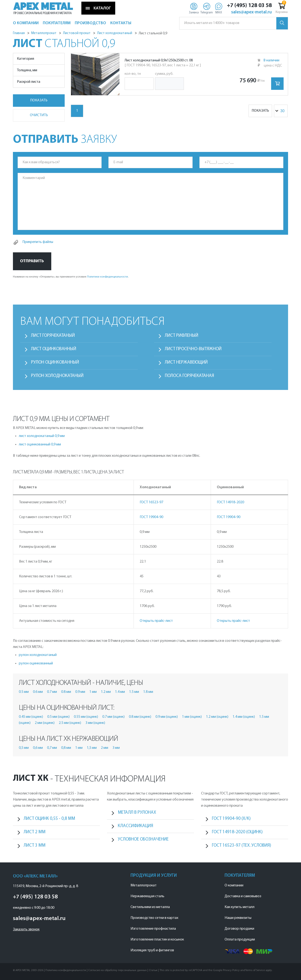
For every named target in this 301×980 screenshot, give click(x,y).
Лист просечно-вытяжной (193, 349)
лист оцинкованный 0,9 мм (40, 444)
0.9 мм (80, 692)
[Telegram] (207, 8)
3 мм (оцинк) (95, 723)
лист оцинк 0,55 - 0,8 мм (49, 819)
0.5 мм (24, 692)
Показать (39, 100)
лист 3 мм (35, 846)
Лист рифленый (182, 336)
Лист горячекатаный (53, 336)
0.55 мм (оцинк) (86, 717)
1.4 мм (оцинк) (244, 717)
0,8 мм (66, 748)
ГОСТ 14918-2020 (230, 502)
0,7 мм (52, 748)
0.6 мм (38, 692)
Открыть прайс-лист (156, 621)
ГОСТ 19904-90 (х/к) (231, 819)
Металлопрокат (144, 885)
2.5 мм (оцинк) (70, 723)
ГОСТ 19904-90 (151, 517)
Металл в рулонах (137, 813)
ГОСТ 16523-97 (151, 502)
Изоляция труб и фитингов (152, 950)
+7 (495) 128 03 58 (249, 6)
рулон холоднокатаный (38, 655)
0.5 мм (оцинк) (58, 717)
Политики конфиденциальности (107, 277)
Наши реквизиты (238, 918)
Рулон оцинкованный (55, 363)
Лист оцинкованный (54, 349)
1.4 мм (120, 692)
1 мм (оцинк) (192, 717)
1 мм (93, 692)
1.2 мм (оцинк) (217, 717)
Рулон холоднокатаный (57, 376)
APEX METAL (43, 7)
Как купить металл (240, 907)
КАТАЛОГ (98, 8)
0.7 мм (52, 692)
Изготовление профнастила (153, 929)
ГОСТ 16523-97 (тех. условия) (242, 846)
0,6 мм (38, 748)
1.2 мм (106, 692)
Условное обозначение (143, 839)
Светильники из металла (150, 907)
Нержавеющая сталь (147, 896)
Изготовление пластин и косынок (157, 940)
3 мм (116, 748)
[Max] (219, 8)
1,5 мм (92, 748)
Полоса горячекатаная (189, 376)
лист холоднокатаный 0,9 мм (42, 436)
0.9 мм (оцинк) (167, 717)
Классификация (135, 826)
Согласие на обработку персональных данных (117, 970)
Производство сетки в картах (154, 918)
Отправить (32, 261)
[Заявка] (194, 8)
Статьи (153, 970)
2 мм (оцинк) (45, 723)
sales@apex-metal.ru (251, 12)
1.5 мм (134, 692)
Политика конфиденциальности (66, 970)
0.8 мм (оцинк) (140, 717)
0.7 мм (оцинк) (113, 717)
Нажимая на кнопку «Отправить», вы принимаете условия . (71, 277)
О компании (234, 885)
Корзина (282, 8)
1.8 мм (148, 692)
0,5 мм (24, 748)
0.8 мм (66, 692)
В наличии (271, 60)
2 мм (105, 748)
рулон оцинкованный (36, 663)
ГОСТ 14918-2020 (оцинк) (237, 832)
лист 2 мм (35, 832)
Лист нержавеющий (186, 363)
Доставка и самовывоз (243, 896)
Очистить (39, 115)
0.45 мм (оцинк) (31, 717)
